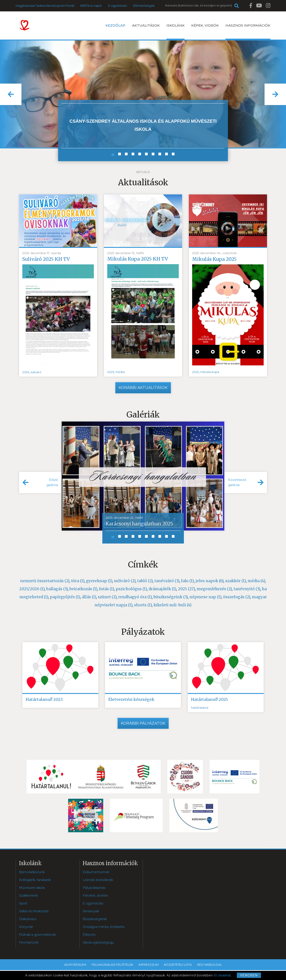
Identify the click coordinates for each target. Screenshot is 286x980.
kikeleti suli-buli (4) (172, 605)
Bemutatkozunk (32, 872)
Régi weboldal (209, 965)
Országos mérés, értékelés (104, 927)
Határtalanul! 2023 (44, 699)
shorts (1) (143, 605)
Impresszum (149, 965)
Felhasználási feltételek (112, 965)
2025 (26, 372)
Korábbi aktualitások (143, 388)
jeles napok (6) (209, 581)
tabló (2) (145, 581)
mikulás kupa (210, 372)
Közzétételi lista (178, 965)
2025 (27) (186, 589)
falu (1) (187, 581)
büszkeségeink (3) (171, 597)
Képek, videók (205, 25)
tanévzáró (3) (167, 581)
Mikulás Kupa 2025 (214, 259)
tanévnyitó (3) (247, 589)
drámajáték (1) (162, 589)
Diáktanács (28, 919)
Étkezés (89, 935)
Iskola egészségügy (98, 942)
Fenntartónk (29, 942)
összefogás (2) (237, 597)
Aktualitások (146, 25)
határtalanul (200, 708)
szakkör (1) (236, 581)
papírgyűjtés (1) (65, 597)
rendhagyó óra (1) (135, 597)
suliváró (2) (125, 581)
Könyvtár (26, 927)
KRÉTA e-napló (91, 6)
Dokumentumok (96, 872)
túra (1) (78, 581)
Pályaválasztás (94, 888)
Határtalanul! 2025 (209, 699)
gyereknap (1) (99, 581)
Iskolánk (176, 31)
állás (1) (89, 597)
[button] (11, 94)
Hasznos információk (248, 31)
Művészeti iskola (32, 888)
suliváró (36, 372)
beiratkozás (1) (83, 589)
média (120, 372)
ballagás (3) (57, 589)
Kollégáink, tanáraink (35, 880)
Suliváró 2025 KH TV (46, 259)
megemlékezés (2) (214, 589)
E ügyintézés (93, 903)
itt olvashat (222, 975)
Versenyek (91, 911)
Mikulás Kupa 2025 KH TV (138, 259)
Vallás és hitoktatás (34, 911)
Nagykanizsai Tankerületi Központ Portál (45, 6)
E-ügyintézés (118, 6)
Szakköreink (28, 896)
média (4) (256, 581)
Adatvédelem (75, 965)
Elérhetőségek (144, 6)
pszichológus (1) (131, 589)
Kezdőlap (115, 25)
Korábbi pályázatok (143, 723)
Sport (23, 903)
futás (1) (106, 589)
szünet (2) (107, 597)
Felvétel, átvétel (95, 896)
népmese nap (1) (205, 597)
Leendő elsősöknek (98, 880)
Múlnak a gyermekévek (37, 935)
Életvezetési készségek (131, 699)
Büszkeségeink (95, 919)
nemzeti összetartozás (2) (45, 581)
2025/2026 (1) (32, 589)
